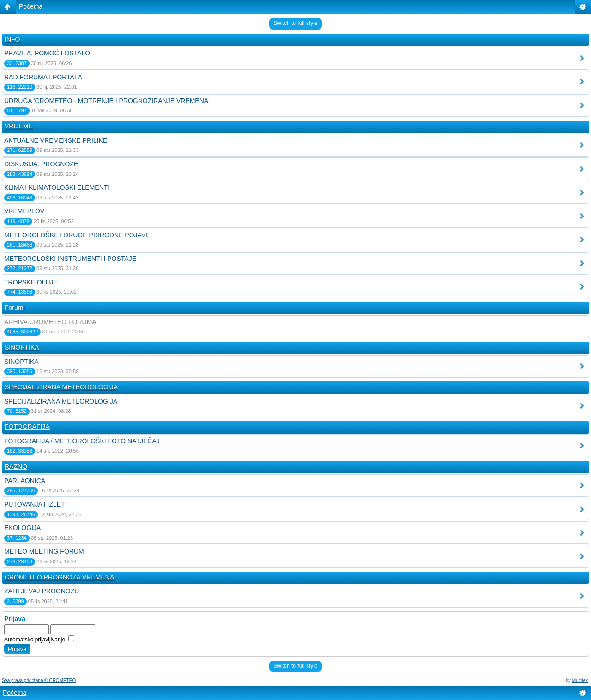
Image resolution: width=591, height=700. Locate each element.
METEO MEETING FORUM (44, 551)
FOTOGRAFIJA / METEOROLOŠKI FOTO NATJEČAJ (82, 441)
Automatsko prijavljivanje (39, 640)
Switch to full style (295, 23)
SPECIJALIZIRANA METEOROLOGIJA (61, 387)
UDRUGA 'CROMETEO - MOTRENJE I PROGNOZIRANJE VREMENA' (107, 101)
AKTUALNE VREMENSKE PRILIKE (56, 140)
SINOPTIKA (22, 347)
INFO (12, 39)
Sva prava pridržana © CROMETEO (39, 680)
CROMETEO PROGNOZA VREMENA (59, 577)
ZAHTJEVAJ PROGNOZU (42, 591)
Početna (31, 6)
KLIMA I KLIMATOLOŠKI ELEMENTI (57, 187)
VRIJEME (19, 126)
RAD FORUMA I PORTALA (43, 77)
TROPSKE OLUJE (31, 282)
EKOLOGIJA (22, 528)
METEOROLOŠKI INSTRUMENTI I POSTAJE (70, 259)
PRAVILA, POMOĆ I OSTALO (47, 53)
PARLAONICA (25, 481)
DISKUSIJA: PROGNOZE (41, 164)
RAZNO (16, 466)
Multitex (580, 680)
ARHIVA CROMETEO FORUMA (50, 322)
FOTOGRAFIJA (27, 427)
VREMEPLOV (24, 211)
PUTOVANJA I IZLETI (36, 504)
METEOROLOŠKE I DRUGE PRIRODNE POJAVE (77, 235)
